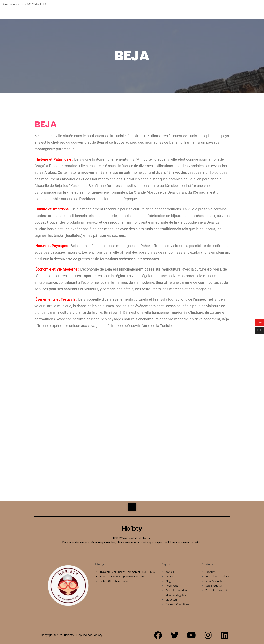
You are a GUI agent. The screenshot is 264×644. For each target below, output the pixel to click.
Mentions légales (176, 595)
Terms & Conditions (177, 604)
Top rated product (216, 590)
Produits (211, 572)
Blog (168, 581)
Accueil (170, 572)
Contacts (171, 576)
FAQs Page (172, 586)
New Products (214, 581)
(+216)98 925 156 (133, 576)
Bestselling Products (218, 576)
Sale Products (214, 586)
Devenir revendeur (177, 590)
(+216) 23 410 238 (109, 576)
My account (172, 600)
